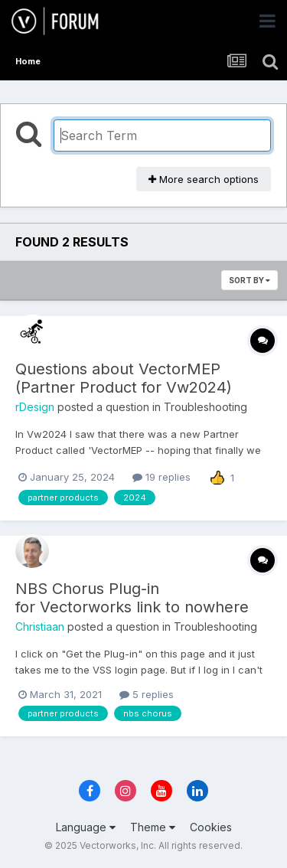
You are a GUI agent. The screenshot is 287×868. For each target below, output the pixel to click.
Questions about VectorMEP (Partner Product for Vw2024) (124, 378)
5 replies (147, 694)
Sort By (249, 280)
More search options (204, 179)
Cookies (211, 827)
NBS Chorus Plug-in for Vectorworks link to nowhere (132, 598)
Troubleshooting (205, 407)
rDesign (35, 407)
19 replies (161, 477)
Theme (153, 827)
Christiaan (40, 627)
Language (86, 827)
